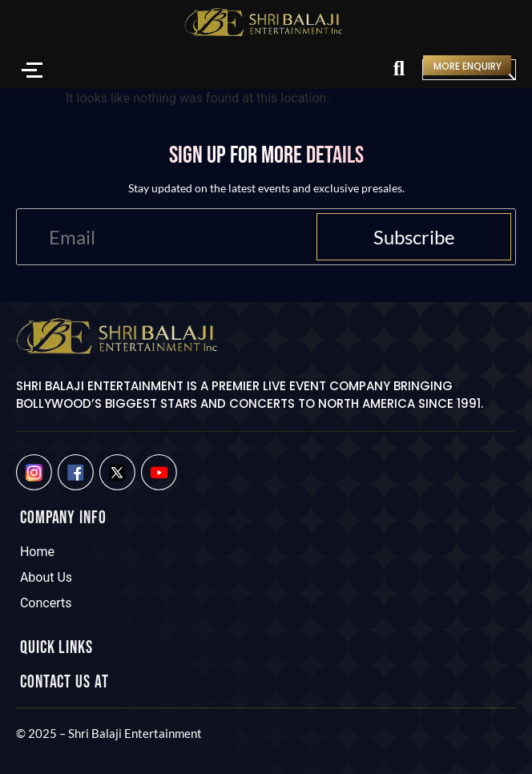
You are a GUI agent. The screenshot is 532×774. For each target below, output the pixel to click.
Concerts (46, 603)
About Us (46, 577)
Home (37, 552)
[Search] (399, 70)
